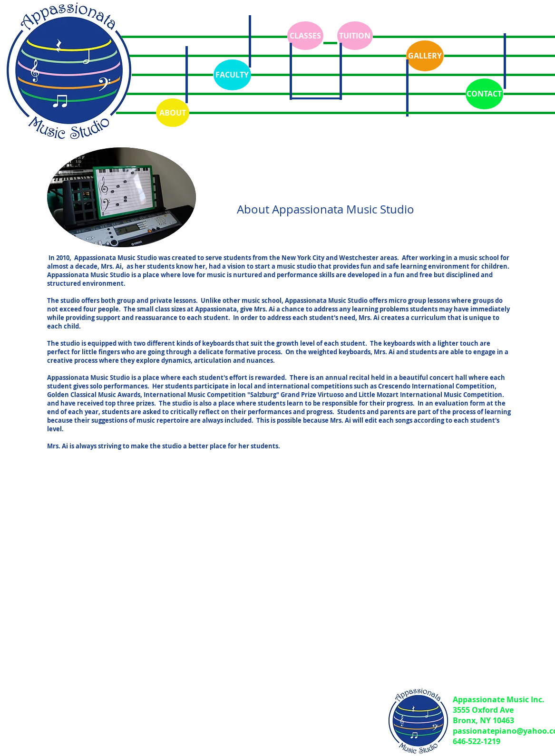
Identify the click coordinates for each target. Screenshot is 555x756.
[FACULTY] (232, 75)
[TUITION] (355, 36)
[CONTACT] (484, 94)
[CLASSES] (305, 36)
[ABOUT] (173, 113)
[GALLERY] (425, 56)
